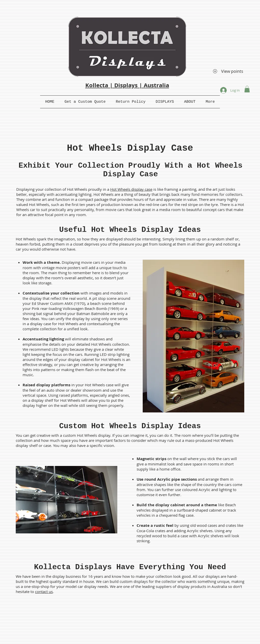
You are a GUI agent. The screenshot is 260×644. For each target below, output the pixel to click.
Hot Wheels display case (131, 189)
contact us (44, 591)
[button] (247, 89)
